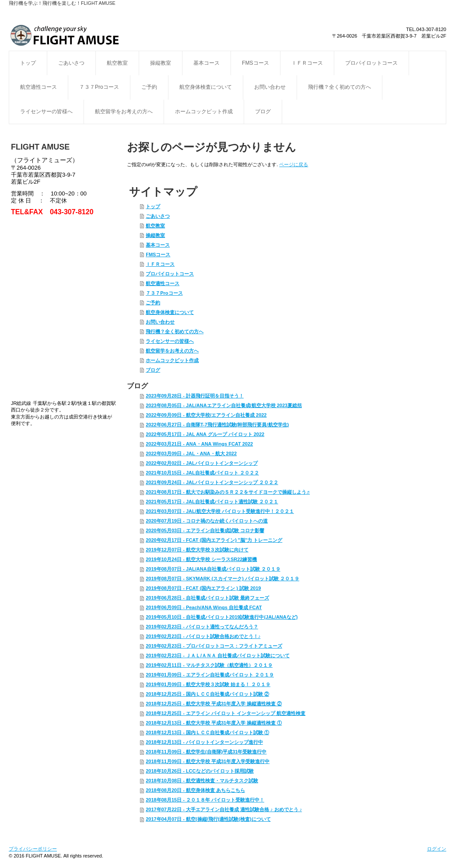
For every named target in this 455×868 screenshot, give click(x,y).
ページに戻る (294, 164)
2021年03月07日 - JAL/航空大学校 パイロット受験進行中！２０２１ (220, 511)
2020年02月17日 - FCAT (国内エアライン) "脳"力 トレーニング (214, 540)
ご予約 (149, 87)
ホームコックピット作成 (204, 112)
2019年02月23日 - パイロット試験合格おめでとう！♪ (203, 636)
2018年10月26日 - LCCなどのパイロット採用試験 (199, 771)
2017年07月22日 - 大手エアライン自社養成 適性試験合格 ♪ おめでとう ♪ (224, 809)
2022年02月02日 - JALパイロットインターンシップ (202, 463)
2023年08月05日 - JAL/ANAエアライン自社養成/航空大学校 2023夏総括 (224, 405)
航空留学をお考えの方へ (124, 112)
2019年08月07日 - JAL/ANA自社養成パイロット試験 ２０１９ (213, 569)
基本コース (206, 63)
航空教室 (117, 63)
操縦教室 (161, 63)
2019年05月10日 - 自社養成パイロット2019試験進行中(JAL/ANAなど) (222, 617)
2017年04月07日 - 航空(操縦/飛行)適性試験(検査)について (208, 819)
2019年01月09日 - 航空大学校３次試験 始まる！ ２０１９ (208, 684)
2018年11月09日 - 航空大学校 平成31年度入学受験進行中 (208, 761)
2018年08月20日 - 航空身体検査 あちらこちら (195, 790)
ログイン (437, 849)
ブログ (263, 112)
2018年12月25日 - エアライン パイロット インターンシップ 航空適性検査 (226, 713)
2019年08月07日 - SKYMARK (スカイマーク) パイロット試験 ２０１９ (222, 579)
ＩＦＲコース (307, 63)
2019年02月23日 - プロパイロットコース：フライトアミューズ (214, 646)
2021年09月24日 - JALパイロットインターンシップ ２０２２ (212, 482)
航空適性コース (38, 87)
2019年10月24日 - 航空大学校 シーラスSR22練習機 (201, 559)
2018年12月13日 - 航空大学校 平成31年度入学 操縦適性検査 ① (214, 723)
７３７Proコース (99, 87)
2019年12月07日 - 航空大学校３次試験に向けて (197, 550)
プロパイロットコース (371, 63)
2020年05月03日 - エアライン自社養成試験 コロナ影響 (205, 530)
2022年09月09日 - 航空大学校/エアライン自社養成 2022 (206, 415)
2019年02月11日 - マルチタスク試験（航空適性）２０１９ (209, 665)
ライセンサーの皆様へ (46, 112)
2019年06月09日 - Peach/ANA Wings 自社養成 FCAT (204, 607)
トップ (28, 63)
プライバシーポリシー (33, 849)
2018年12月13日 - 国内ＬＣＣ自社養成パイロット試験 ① (207, 732)
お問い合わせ (270, 87)
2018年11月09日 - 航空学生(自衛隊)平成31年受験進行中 (206, 752)
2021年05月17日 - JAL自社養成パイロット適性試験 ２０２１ (212, 502)
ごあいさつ (71, 63)
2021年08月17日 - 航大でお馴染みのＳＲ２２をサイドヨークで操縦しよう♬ (228, 492)
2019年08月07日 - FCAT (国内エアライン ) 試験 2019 (203, 588)
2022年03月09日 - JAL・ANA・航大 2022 (191, 453)
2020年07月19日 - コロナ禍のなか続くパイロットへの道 (207, 521)
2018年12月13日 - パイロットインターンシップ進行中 (204, 742)
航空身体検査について (206, 87)
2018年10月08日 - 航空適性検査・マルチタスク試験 (202, 781)
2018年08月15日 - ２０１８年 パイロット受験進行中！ (205, 800)
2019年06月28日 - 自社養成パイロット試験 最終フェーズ (207, 598)
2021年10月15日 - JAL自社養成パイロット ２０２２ (202, 473)
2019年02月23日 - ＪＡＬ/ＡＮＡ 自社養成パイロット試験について (218, 655)
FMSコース (255, 63)
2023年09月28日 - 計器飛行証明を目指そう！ (195, 396)
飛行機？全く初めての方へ (339, 87)
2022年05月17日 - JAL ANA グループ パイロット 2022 (205, 434)
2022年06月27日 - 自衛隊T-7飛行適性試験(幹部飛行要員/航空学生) (217, 425)
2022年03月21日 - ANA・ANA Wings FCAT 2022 (199, 444)
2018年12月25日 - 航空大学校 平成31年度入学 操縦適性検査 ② (214, 704)
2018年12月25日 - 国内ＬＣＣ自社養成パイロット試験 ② (207, 694)
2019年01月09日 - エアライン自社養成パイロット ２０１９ (210, 675)
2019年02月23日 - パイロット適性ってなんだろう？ (202, 627)
